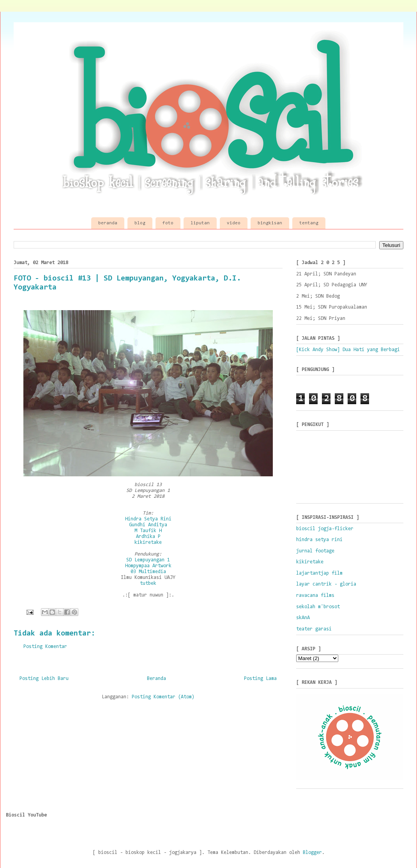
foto (168, 223)
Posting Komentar (45, 647)
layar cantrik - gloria (326, 584)
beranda (108, 223)
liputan (200, 223)
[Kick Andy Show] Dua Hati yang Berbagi (348, 350)
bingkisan (270, 223)
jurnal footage (315, 551)
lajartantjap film (319, 573)
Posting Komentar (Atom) (163, 697)
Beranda (156, 679)
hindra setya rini (319, 540)
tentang (309, 223)
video (234, 223)
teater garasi (314, 629)
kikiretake (310, 562)
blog (140, 223)
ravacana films (315, 596)
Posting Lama (260, 679)
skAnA (303, 618)
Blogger (312, 853)
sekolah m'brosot (318, 607)
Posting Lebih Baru (44, 679)
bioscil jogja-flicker (325, 529)
